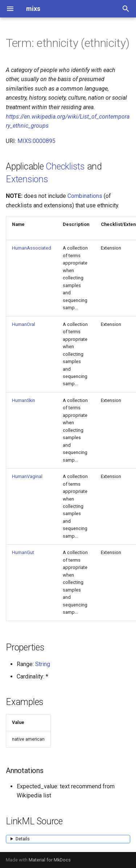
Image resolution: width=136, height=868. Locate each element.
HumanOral (24, 324)
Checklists (65, 166)
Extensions (27, 179)
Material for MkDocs (50, 860)
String (43, 664)
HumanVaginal (27, 476)
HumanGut (23, 552)
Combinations (85, 196)
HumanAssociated (32, 248)
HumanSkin (24, 400)
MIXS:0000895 (36, 141)
